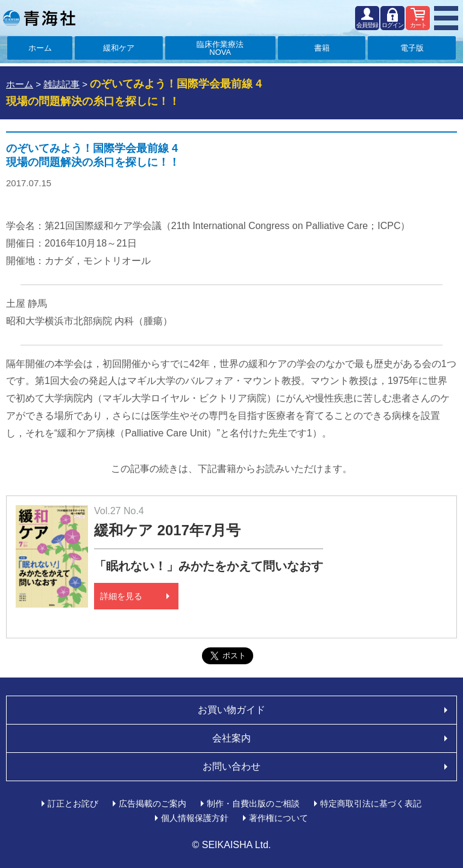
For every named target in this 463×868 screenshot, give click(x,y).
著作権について (279, 818)
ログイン (392, 25)
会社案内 (231, 738)
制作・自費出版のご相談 (253, 804)
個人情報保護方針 (195, 818)
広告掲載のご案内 (153, 804)
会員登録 (367, 25)
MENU (446, 18)
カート (418, 25)
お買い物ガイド (231, 710)
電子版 (412, 48)
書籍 (322, 48)
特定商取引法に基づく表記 (371, 804)
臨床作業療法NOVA (220, 48)
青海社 (39, 18)
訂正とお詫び (73, 804)
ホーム (40, 48)
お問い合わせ (231, 766)
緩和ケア (119, 48)
